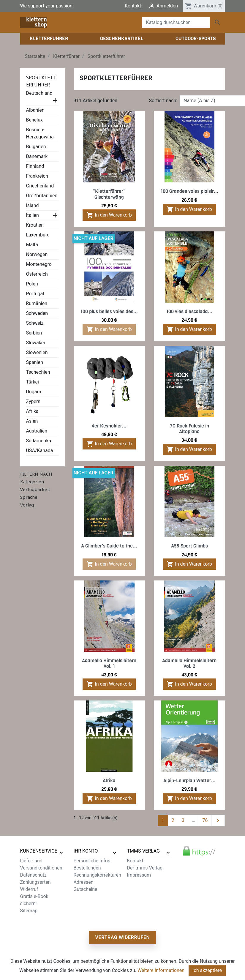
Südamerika (39, 441)
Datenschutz (33, 875)
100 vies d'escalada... (189, 311)
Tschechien (38, 372)
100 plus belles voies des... (109, 311)
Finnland (35, 166)
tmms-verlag (144, 851)
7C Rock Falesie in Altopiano (189, 429)
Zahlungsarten (35, 882)
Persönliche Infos (92, 861)
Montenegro (39, 264)
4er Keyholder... (109, 426)
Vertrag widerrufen (122, 937)
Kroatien (35, 225)
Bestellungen (87, 868)
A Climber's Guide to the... (109, 546)
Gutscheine (86, 889)
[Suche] (176, 22)
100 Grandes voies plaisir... (189, 191)
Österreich (37, 274)
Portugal (35, 294)
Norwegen (37, 254)
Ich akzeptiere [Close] (207, 970)
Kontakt (133, 6)
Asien (32, 421)
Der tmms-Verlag (145, 868)
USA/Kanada (40, 450)
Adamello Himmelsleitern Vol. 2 (189, 663)
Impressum (139, 875)
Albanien (35, 110)
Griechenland (40, 186)
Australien (37, 431)
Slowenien (37, 352)
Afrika (32, 411)
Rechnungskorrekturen (97, 875)
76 (205, 820)
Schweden (37, 313)
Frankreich (37, 176)
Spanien (35, 362)
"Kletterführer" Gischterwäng (109, 194)
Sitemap (29, 911)
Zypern (33, 401)
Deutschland (39, 93)
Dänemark (37, 156)
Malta (32, 245)
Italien (33, 215)
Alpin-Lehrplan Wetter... (189, 781)
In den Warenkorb (109, 215)
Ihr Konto (86, 851)
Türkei (33, 382)
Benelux (34, 120)
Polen (32, 284)
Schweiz (35, 323)
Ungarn (34, 392)
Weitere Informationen (161, 970)
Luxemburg (38, 235)
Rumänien (37, 303)
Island (33, 205)
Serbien (34, 333)
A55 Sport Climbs (189, 546)
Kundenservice (39, 851)
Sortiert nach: (163, 101)
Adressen (84, 882)
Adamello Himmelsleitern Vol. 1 (109, 663)
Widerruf (29, 889)
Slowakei (36, 343)
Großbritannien (42, 196)
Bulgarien (36, 147)
